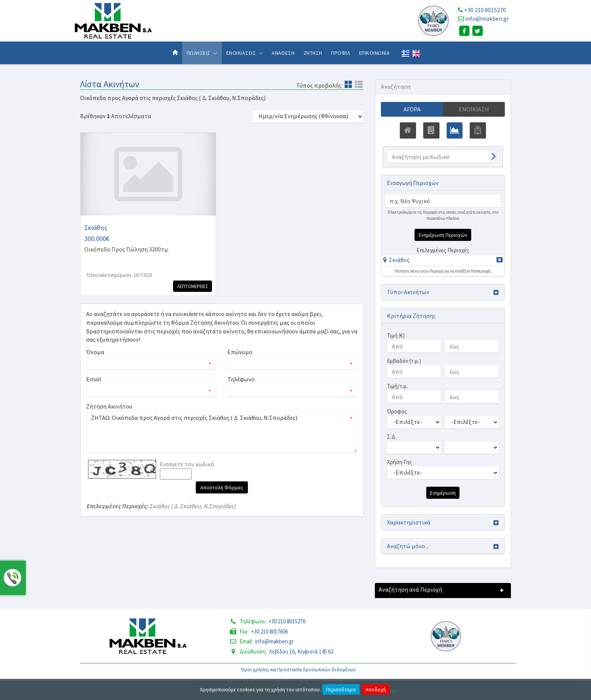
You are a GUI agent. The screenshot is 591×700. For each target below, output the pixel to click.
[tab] (443, 261)
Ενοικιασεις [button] (245, 53)
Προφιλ (340, 53)
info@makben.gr (487, 19)
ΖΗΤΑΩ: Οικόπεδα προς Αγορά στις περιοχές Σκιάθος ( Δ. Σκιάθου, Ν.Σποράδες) (222, 432)
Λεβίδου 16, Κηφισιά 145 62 (301, 651)
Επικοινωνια (374, 53)
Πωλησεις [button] (202, 53)
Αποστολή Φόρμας (222, 487)
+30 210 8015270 (485, 10)
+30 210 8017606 (269, 631)
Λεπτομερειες (192, 286)
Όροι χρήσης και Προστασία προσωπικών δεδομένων (298, 670)
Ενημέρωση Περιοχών (443, 235)
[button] (396, 260)
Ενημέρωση (443, 493)
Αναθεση (283, 53)
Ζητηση (313, 53)
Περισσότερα (341, 689)
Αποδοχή (376, 689)
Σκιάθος (399, 260)
